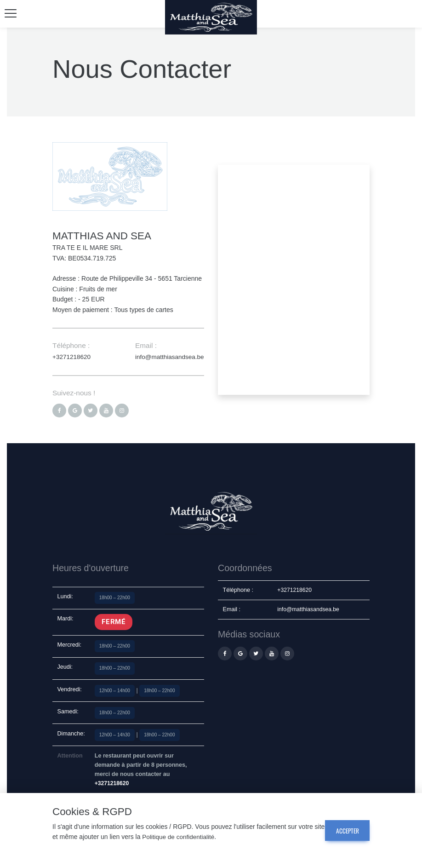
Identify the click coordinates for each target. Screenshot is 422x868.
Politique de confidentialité (191, 837)
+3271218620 (72, 357)
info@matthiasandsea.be (171, 357)
